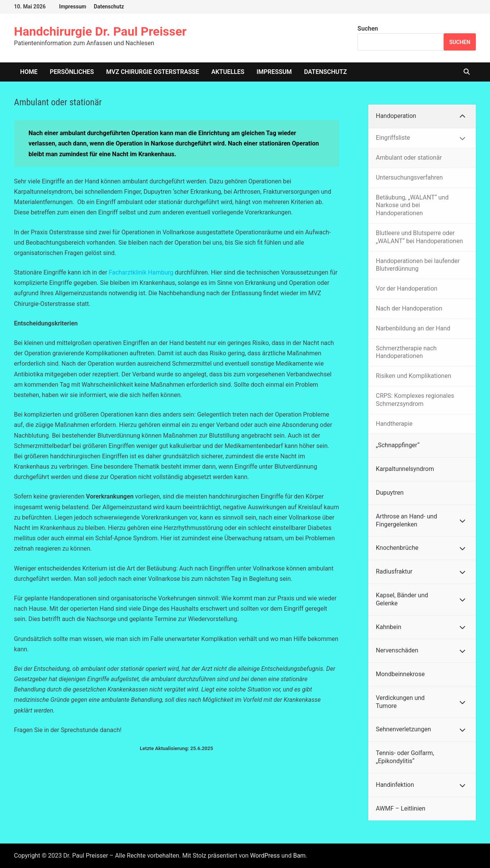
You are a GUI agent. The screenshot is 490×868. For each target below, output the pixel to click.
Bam (300, 856)
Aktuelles (228, 72)
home (29, 72)
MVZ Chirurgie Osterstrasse (153, 72)
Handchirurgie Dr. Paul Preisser (100, 31)
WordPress (265, 856)
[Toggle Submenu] (462, 116)
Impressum (73, 7)
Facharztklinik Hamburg (141, 272)
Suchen (368, 29)
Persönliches (72, 72)
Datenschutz (109, 7)
